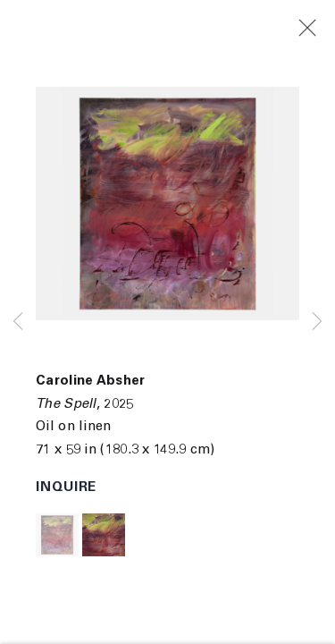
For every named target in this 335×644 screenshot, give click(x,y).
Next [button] (317, 322)
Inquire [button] (66, 488)
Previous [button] (18, 322)
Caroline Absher (91, 381)
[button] (57, 535)
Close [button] (316, 29)
